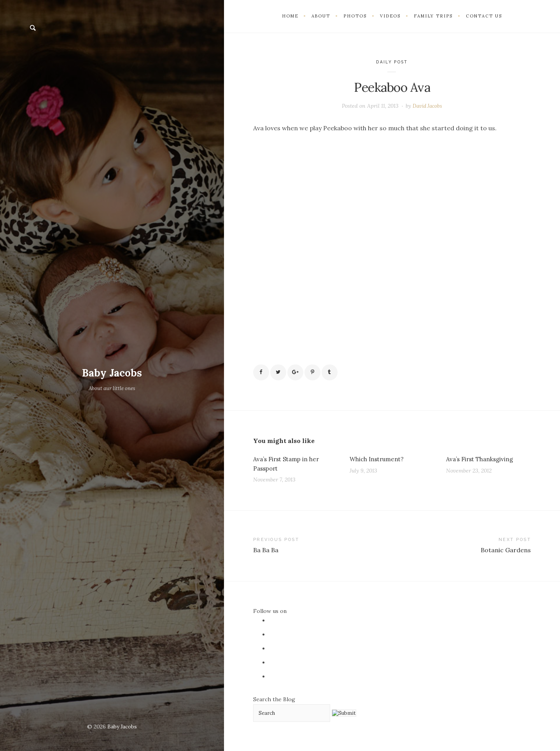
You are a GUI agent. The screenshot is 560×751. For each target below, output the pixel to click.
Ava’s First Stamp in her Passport (288, 466)
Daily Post (392, 62)
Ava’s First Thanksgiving (482, 460)
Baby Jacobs (112, 373)
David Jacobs (427, 106)
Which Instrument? (378, 460)
